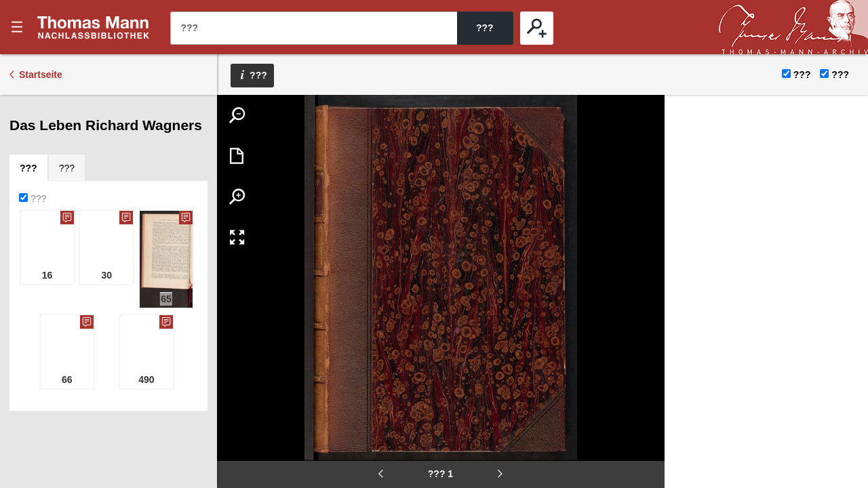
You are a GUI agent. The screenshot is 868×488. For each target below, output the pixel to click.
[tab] (28, 168)
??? (94, 27)
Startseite (41, 75)
